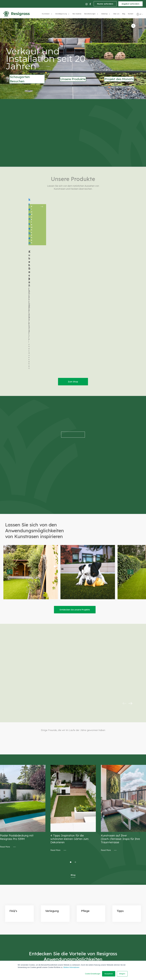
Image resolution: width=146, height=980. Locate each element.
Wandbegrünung (61, 14)
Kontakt (131, 14)
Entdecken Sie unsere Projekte (75, 499)
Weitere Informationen (71, 967)
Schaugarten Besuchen (20, 79)
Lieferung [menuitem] (89, 896)
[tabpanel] (23, 696)
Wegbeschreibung (70, 890)
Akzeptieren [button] (109, 974)
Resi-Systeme (77, 14)
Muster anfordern (105, 4)
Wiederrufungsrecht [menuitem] (93, 900)
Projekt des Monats (119, 79)
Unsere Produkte (73, 79)
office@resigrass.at (49, 890)
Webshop (104, 14)
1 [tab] (71, 751)
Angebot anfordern (130, 4)
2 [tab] (75, 751)
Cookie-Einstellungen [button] (93, 974)
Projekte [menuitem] (88, 904)
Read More (5, 736)
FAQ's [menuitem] (87, 908)
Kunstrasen (46, 14)
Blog (124, 14)
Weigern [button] (122, 974)
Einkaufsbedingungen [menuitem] (94, 889)
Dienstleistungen (90, 14)
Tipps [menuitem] (87, 912)
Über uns (116, 14)
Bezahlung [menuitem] (89, 893)
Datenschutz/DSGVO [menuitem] (94, 885)
